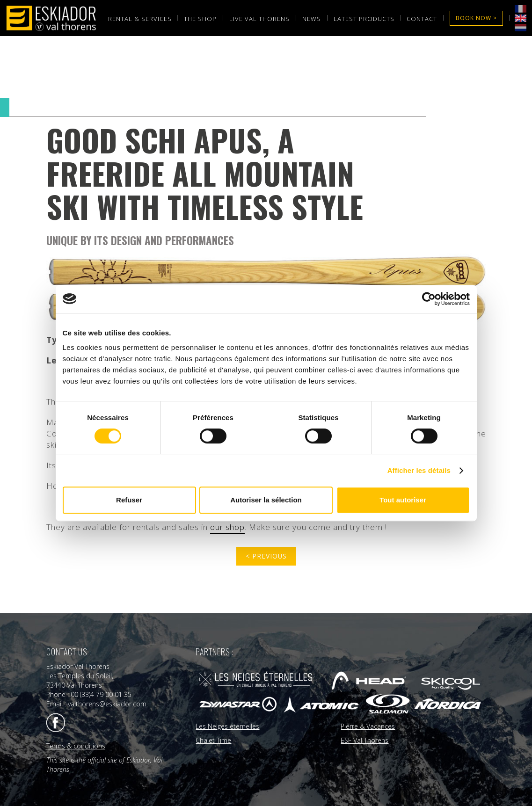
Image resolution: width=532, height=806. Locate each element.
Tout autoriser (403, 500)
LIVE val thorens (259, 19)
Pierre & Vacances (368, 725)
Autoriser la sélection (266, 500)
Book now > (476, 18)
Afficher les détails (419, 470)
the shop (200, 19)
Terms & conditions (76, 745)
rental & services (140, 19)
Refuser (129, 500)
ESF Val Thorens (364, 739)
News (312, 19)
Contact (422, 19)
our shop (227, 527)
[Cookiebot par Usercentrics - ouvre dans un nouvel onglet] (429, 299)
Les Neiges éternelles (227, 725)
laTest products (364, 19)
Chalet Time (213, 739)
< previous (266, 556)
